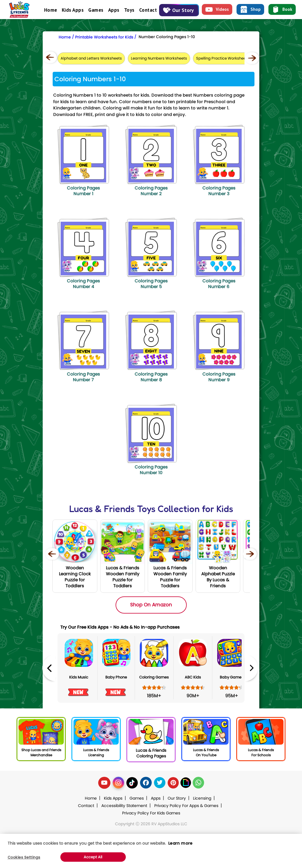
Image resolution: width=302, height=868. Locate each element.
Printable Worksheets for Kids (104, 37)
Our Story (178, 10)
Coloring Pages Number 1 (83, 191)
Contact (148, 10)
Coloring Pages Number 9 (219, 377)
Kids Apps (73, 10)
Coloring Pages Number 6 (219, 284)
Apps (114, 10)
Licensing (202, 798)
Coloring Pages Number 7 (83, 377)
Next (251, 668)
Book (282, 9)
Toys (129, 10)
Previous (49, 668)
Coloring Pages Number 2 (151, 191)
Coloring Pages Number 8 (151, 377)
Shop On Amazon (151, 605)
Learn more (180, 843)
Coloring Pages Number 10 (151, 470)
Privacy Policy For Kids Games (151, 813)
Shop (250, 9)
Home (51, 10)
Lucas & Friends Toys (112, 509)
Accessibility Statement (124, 806)
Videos (217, 9)
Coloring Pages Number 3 (219, 191)
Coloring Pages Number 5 (151, 284)
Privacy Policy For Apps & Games (186, 806)
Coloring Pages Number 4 (83, 284)
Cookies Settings (24, 857)
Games (96, 10)
